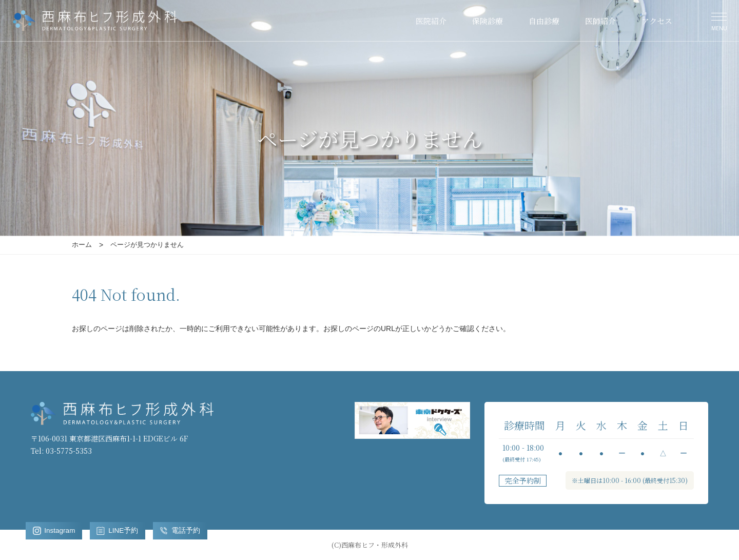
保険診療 (488, 21)
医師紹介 (600, 21)
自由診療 (544, 21)
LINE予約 (120, 530)
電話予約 (183, 530)
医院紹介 (431, 21)
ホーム (82, 245)
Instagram (55, 530)
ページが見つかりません (147, 245)
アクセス (657, 21)
